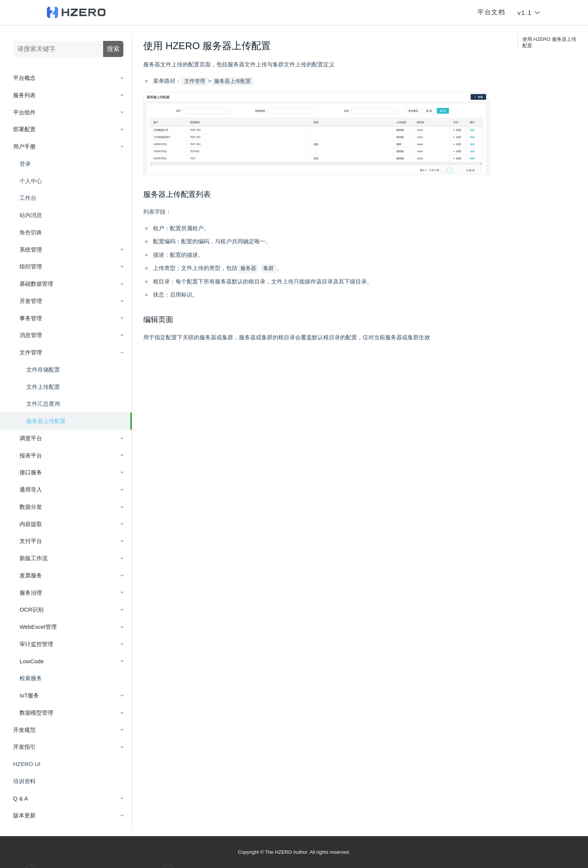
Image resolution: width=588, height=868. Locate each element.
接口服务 (31, 472)
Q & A (21, 798)
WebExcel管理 (38, 627)
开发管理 (31, 301)
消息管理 (31, 335)
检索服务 (31, 678)
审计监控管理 (36, 644)
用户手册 (24, 146)
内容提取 (31, 524)
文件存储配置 (43, 370)
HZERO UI (27, 764)
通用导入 (31, 489)
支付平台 (31, 541)
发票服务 (31, 575)
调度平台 (31, 438)
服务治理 (31, 593)
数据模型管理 (36, 713)
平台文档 (491, 12)
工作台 (28, 198)
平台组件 (24, 112)
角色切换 (31, 232)
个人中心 (31, 181)
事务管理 (31, 318)
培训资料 (24, 781)
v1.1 (529, 13)
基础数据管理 (36, 284)
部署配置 (24, 129)
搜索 (113, 49)
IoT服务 (29, 695)
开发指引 (24, 747)
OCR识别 (31, 609)
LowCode (31, 661)
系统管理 (31, 250)
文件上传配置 (43, 387)
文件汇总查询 (43, 404)
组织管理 (31, 266)
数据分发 (31, 507)
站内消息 (31, 215)
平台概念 (24, 78)
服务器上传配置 (46, 421)
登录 (25, 164)
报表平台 (31, 455)
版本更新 (24, 815)
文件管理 (31, 352)
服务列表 (24, 95)
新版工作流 (34, 558)
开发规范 (24, 730)
